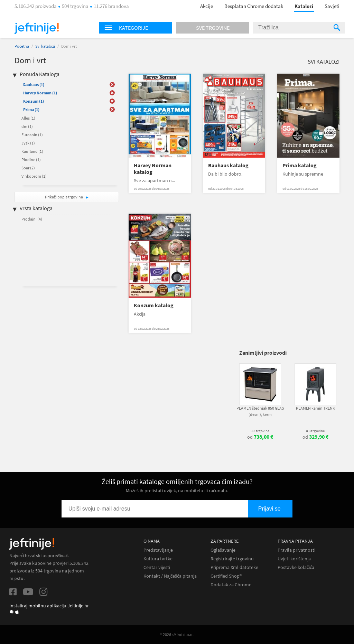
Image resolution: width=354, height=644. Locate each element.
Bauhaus (34, 85)
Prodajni (32, 219)
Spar (28, 168)
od (260, 437)
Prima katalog (300, 165)
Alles (28, 118)
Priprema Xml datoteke (234, 567)
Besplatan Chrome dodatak (254, 6)
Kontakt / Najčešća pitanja (170, 576)
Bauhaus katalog (228, 165)
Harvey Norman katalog (153, 169)
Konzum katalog (154, 305)
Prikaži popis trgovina (64, 197)
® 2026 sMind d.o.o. (177, 634)
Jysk (28, 143)
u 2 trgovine (260, 431)
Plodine (31, 160)
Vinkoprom (34, 176)
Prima (31, 109)
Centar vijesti (157, 567)
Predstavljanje (158, 550)
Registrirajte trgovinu (232, 559)
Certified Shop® (226, 576)
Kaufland (32, 151)
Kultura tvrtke (158, 559)
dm (27, 126)
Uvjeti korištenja (294, 559)
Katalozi (304, 6)
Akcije (207, 6)
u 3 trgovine (315, 431)
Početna (22, 46)
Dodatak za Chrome (231, 585)
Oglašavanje (223, 550)
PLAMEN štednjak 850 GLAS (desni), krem (260, 411)
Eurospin (32, 135)
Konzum (34, 101)
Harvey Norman (40, 93)
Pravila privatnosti (296, 550)
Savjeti (332, 6)
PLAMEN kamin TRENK (315, 408)
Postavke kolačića (296, 567)
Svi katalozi (45, 46)
